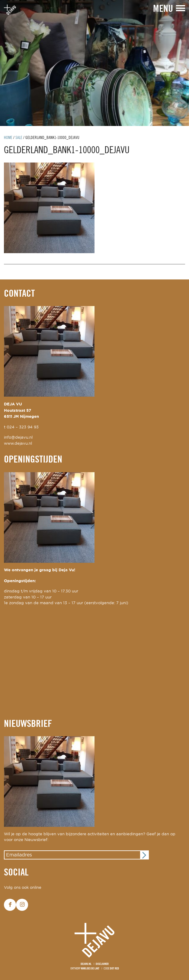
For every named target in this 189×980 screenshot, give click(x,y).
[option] (94, 63)
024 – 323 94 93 (23, 427)
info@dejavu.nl (18, 438)
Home (8, 138)
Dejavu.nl (86, 964)
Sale (19, 138)
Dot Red (114, 969)
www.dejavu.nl (18, 444)
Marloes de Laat (90, 969)
